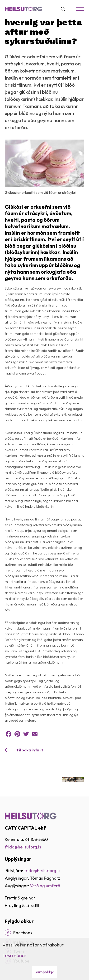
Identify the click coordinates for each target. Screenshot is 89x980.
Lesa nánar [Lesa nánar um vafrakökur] (14, 955)
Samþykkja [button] (44, 972)
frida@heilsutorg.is (23, 847)
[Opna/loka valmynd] (80, 9)
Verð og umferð (45, 886)
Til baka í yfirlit (30, 750)
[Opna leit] (65, 9)
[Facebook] (8, 933)
